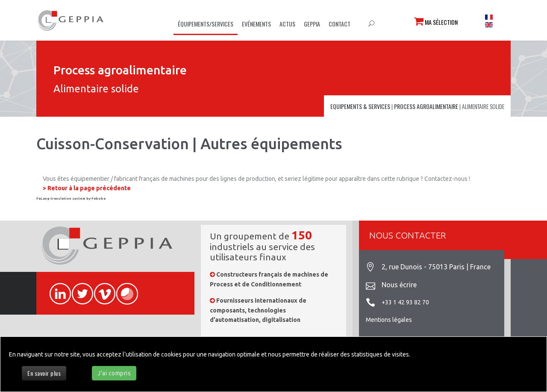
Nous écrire (399, 285)
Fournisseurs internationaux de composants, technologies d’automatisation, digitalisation (258, 310)
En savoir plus (44, 373)
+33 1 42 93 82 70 (405, 302)
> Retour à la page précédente (87, 188)
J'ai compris (114, 373)
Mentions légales (389, 320)
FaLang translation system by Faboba (71, 199)
